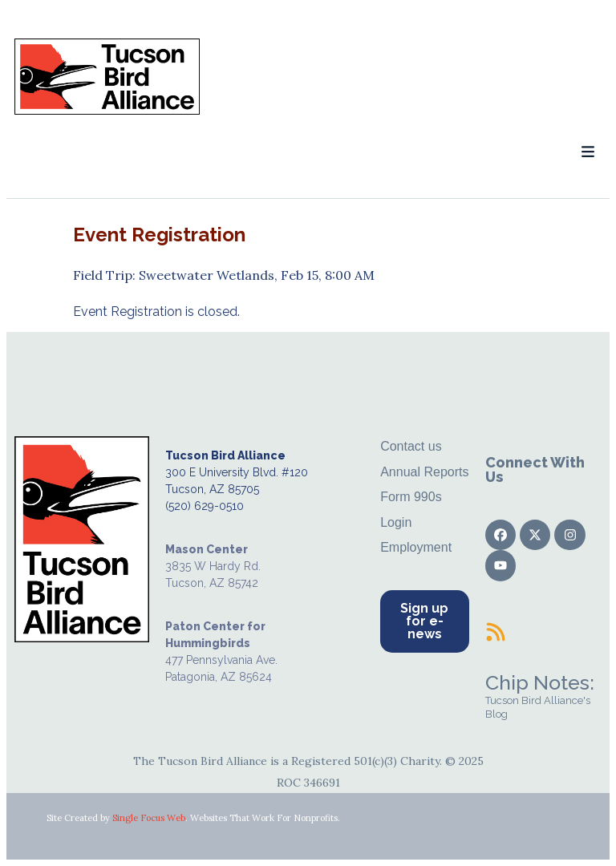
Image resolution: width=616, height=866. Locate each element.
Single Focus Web (149, 818)
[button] (588, 152)
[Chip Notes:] (496, 632)
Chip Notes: (540, 682)
